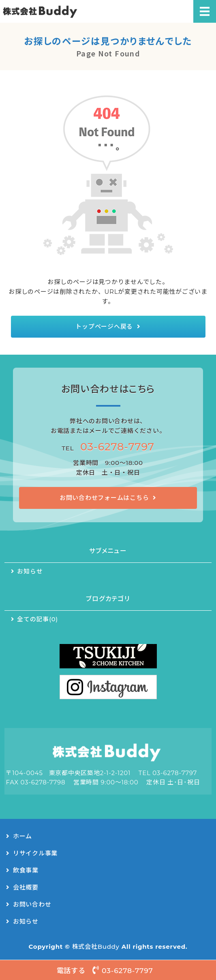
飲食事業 (26, 870)
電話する (108, 970)
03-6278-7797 (117, 447)
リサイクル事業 (35, 853)
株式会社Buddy (96, 947)
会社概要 (26, 887)
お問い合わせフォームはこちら (104, 498)
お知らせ (30, 571)
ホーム (22, 836)
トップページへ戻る (104, 326)
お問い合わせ (32, 904)
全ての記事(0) (37, 619)
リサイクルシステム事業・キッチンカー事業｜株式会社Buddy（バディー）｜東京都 (51, 11)
